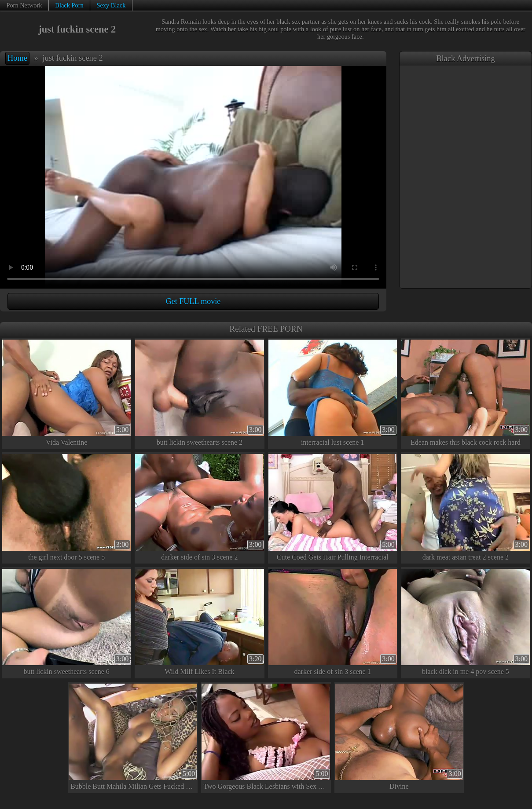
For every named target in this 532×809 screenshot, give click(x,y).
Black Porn (69, 5)
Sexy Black (111, 5)
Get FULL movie (193, 301)
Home (17, 58)
